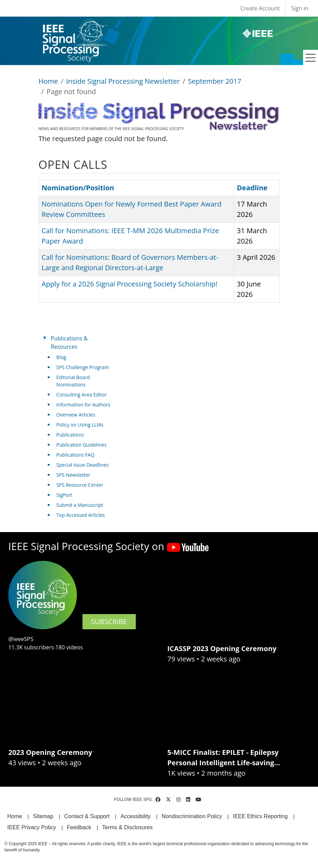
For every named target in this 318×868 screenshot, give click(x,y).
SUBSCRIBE (109, 622)
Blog (61, 357)
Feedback (79, 827)
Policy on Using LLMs (80, 425)
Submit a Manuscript (80, 505)
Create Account (260, 8)
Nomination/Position (78, 188)
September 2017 (215, 81)
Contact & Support (87, 816)
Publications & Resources (69, 342)
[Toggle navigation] (311, 58)
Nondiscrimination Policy (192, 816)
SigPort (64, 495)
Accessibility (136, 816)
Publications (70, 435)
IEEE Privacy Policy (32, 827)
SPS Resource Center (80, 485)
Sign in (300, 8)
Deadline (252, 188)
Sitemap (43, 816)
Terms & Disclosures (127, 827)
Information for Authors (83, 405)
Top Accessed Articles (81, 515)
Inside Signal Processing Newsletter (123, 81)
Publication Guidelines (82, 445)
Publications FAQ (76, 455)
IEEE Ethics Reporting (260, 816)
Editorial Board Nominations (73, 381)
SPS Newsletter (73, 475)
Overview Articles (76, 415)
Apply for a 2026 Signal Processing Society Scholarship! (129, 284)
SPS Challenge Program (83, 367)
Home (48, 81)
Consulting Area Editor (82, 395)
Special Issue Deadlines (83, 465)
